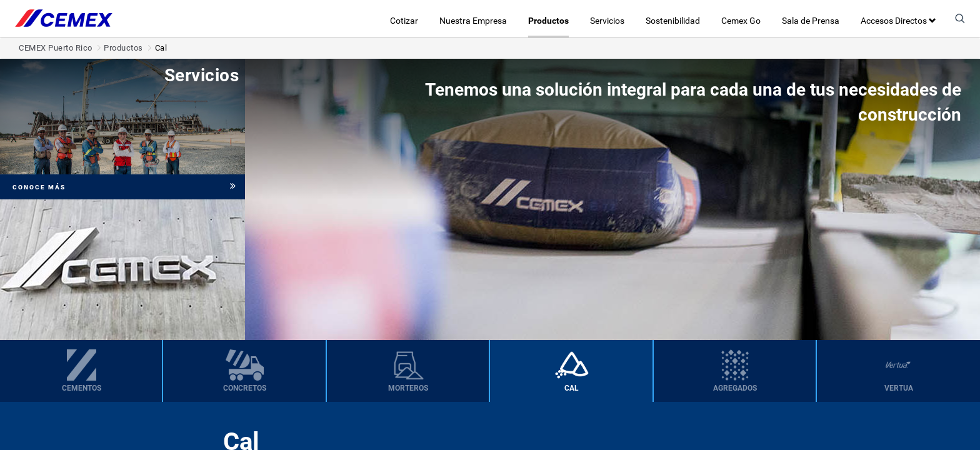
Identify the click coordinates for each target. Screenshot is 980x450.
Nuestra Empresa (473, 21)
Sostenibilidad (673, 21)
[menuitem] (81, 371)
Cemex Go (741, 21)
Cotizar (404, 21)
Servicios (607, 21)
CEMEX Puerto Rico (56, 48)
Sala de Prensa (811, 21)
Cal (161, 48)
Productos (548, 21)
